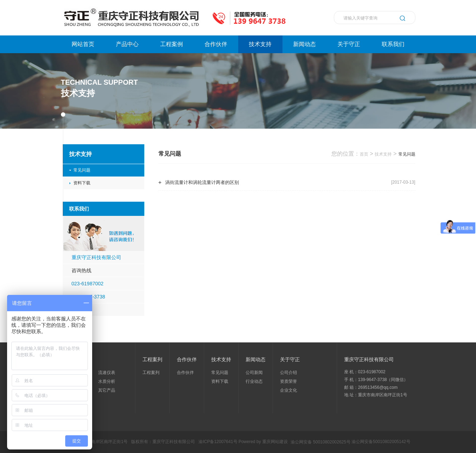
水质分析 (107, 381)
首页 (364, 154)
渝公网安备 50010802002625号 (321, 442)
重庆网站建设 (275, 442)
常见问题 (82, 170)
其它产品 (107, 390)
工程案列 (151, 373)
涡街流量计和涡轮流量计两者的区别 (202, 182)
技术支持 (260, 44)
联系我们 (393, 44)
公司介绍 (289, 373)
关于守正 (349, 44)
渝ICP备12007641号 (218, 442)
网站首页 (83, 44)
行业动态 (254, 381)
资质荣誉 (289, 381)
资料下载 (82, 183)
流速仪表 (107, 373)
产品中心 (127, 44)
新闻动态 (304, 44)
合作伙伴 (216, 44)
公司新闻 (254, 373)
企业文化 (289, 390)
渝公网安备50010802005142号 (381, 442)
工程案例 (172, 44)
